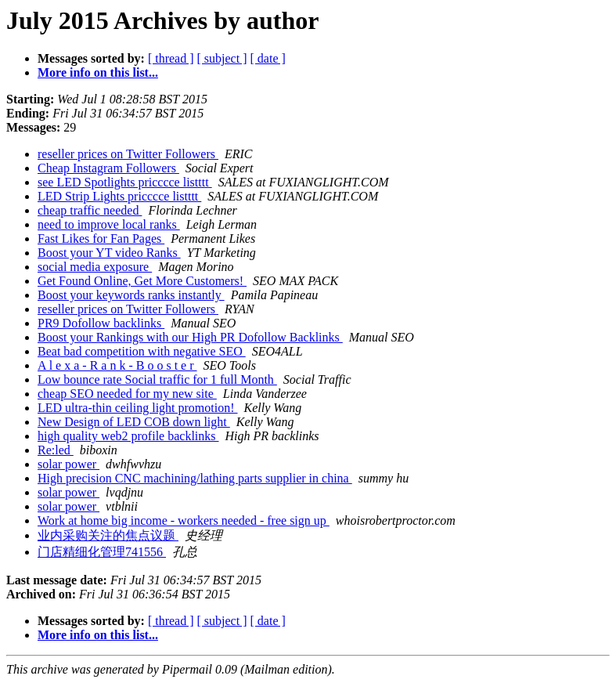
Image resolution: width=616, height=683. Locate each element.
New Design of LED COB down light (134, 422)
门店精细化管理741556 (102, 552)
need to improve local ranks (109, 224)
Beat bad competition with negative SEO (142, 351)
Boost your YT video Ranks (109, 253)
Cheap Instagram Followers (108, 168)
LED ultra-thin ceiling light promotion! (138, 408)
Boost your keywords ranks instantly (131, 295)
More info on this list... (98, 72)
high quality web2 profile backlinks (128, 436)
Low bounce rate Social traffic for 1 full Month (157, 379)
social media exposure (95, 267)
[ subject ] (222, 58)
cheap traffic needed (90, 210)
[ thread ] (171, 58)
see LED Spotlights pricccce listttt (125, 182)
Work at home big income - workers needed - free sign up (184, 520)
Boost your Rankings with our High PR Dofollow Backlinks (190, 337)
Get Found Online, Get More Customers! (142, 281)
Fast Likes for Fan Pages (101, 239)
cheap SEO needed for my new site (127, 394)
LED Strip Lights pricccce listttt (119, 196)
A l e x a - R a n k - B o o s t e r (117, 365)
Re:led (56, 450)
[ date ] (268, 58)
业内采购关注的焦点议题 (108, 535)
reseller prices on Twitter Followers (128, 154)
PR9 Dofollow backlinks (101, 323)
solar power (68, 464)
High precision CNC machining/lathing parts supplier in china (195, 478)
